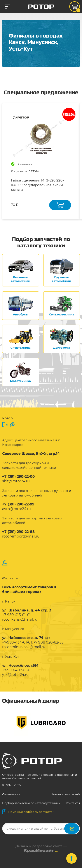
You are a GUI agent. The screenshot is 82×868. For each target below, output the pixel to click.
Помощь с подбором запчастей (28, 812)
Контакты (73, 803)
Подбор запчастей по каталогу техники (31, 803)
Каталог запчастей (66, 794)
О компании (11, 794)
